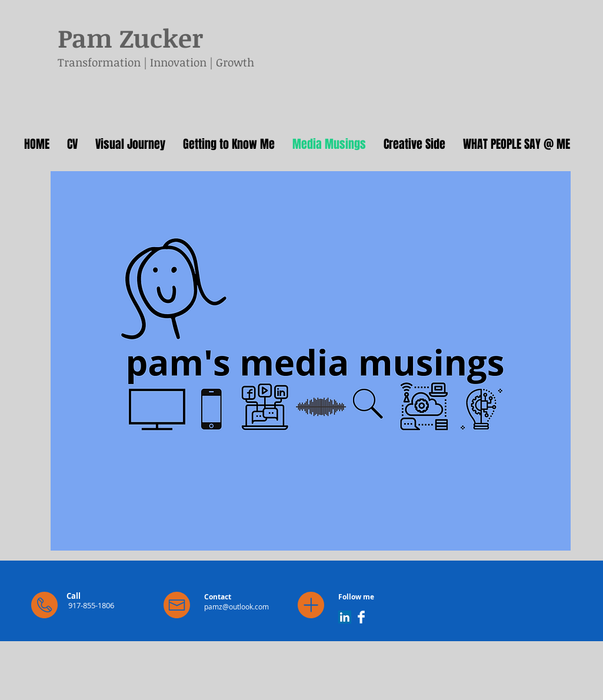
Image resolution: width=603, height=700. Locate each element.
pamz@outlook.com (236, 606)
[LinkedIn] (345, 617)
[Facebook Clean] (361, 617)
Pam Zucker (130, 38)
